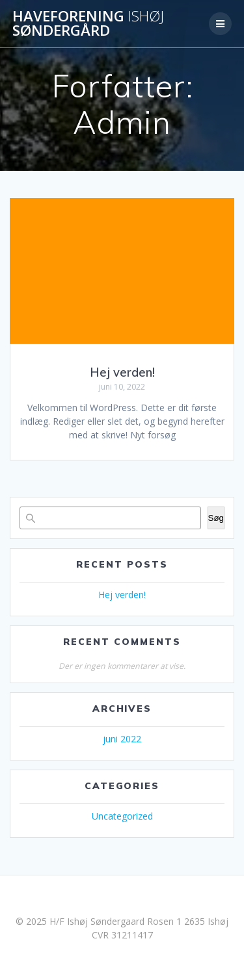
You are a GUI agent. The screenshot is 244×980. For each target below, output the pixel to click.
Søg (216, 518)
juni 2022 (122, 739)
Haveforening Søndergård (88, 24)
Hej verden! (122, 372)
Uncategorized (122, 816)
